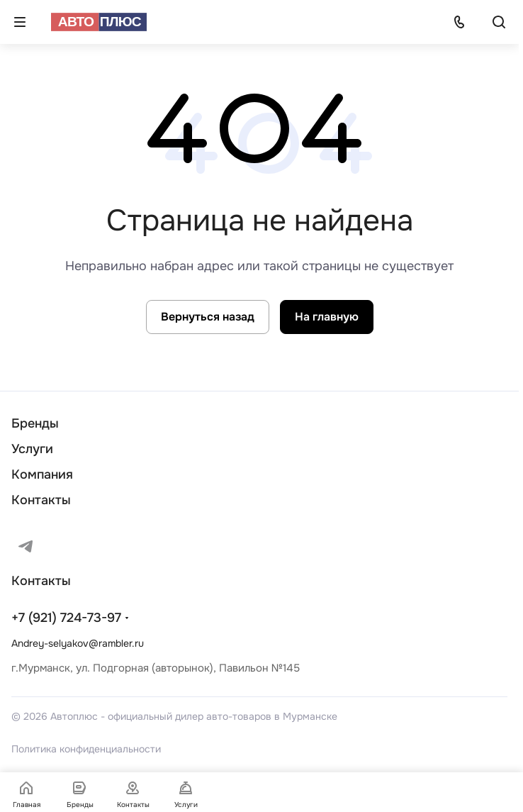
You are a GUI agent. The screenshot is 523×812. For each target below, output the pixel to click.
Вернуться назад (208, 317)
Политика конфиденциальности (86, 749)
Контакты (41, 500)
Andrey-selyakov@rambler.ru (78, 643)
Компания (42, 474)
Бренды (35, 423)
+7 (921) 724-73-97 (66, 618)
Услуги (32, 449)
